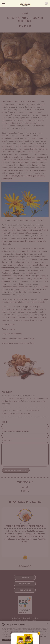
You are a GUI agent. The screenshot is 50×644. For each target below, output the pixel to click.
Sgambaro (25, 4)
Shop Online (46, 4)
